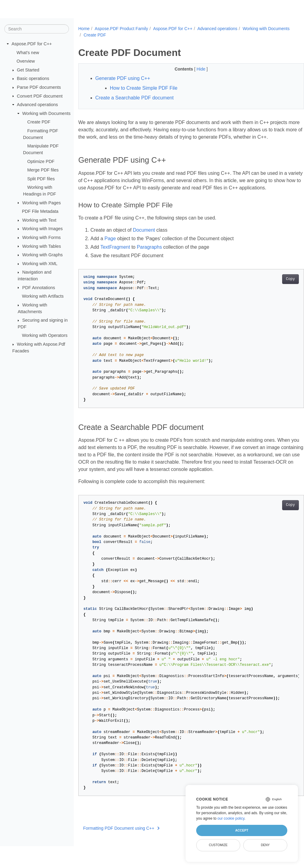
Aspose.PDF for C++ (32, 44)
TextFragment (115, 262)
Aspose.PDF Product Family (121, 29)
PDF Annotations (39, 287)
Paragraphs (149, 262)
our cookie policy (231, 818)
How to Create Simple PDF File (144, 88)
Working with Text (39, 220)
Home (84, 29)
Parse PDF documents (39, 87)
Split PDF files (41, 179)
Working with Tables (41, 246)
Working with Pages (41, 202)
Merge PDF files (43, 170)
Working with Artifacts (43, 296)
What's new (28, 52)
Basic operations (33, 78)
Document (144, 245)
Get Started (28, 70)
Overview (26, 61)
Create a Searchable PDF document (135, 98)
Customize (218, 845)
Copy (275, 294)
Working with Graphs (42, 255)
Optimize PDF (41, 161)
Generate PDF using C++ (123, 78)
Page (110, 253)
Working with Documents (46, 113)
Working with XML (40, 264)
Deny (265, 845)
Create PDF (39, 122)
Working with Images (42, 229)
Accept (242, 830)
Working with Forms (41, 237)
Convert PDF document (40, 96)
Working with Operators (45, 335)
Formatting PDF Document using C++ (121, 843)
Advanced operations (38, 105)
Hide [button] (194, 69)
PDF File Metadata (40, 211)
